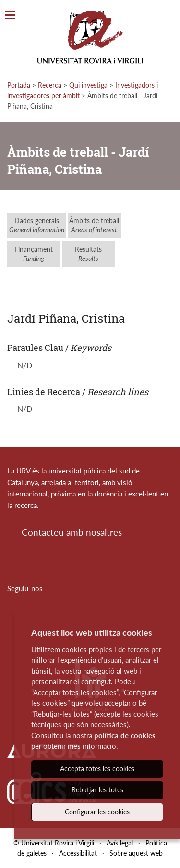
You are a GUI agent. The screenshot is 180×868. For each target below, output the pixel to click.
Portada (19, 85)
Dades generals (37, 225)
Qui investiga (88, 85)
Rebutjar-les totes (97, 790)
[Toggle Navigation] (10, 16)
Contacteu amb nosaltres (72, 532)
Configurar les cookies (97, 812)
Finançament (34, 254)
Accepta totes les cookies (97, 769)
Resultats (88, 254)
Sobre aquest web (136, 853)
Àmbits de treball (94, 225)
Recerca (50, 85)
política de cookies (125, 735)
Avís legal (120, 843)
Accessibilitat (78, 853)
